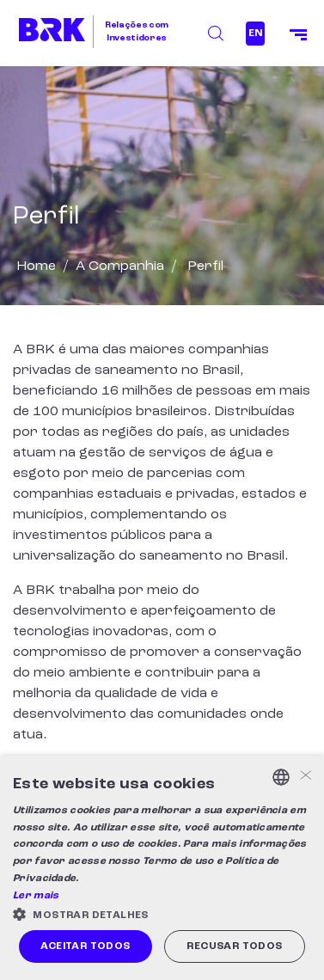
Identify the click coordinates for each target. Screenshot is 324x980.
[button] (162, 914)
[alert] (162, 868)
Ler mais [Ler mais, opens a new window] (36, 896)
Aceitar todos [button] (85, 946)
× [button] (305, 777)
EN (255, 34)
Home (36, 266)
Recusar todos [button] (234, 946)
